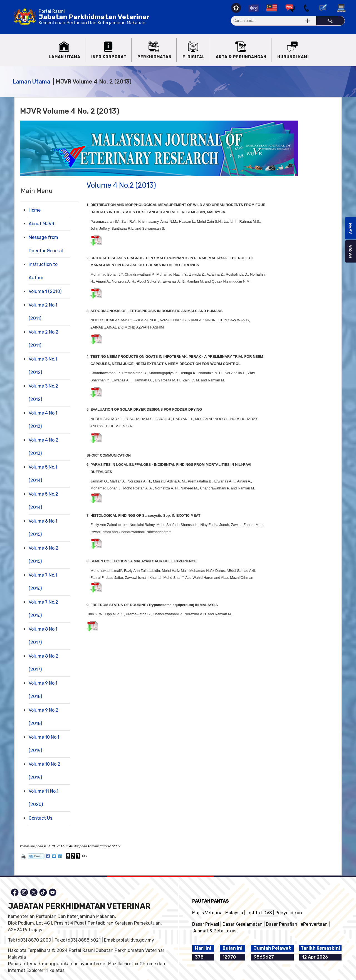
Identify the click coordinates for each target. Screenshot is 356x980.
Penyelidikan (289, 913)
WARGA (350, 252)
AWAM (350, 228)
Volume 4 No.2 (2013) (121, 185)
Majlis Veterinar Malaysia (218, 913)
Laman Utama (31, 82)
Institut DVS (259, 913)
